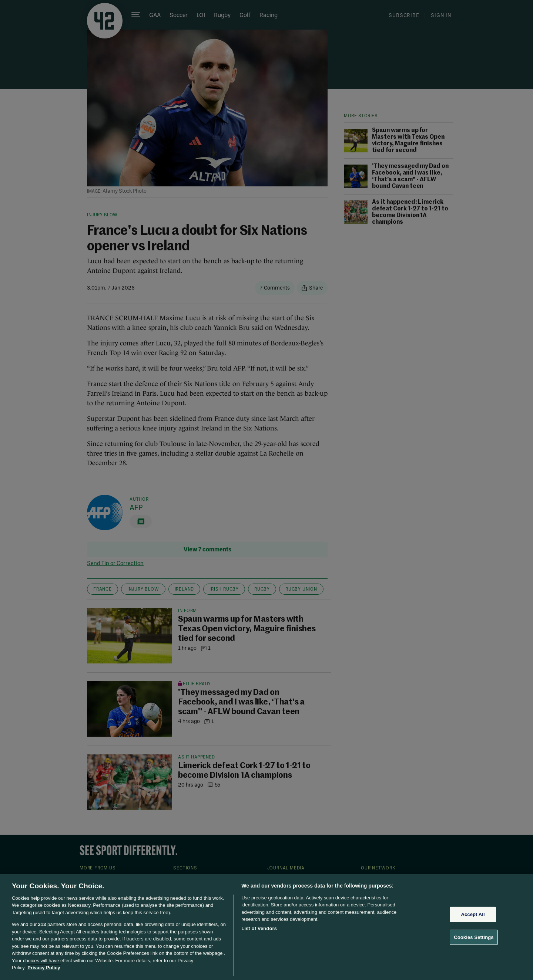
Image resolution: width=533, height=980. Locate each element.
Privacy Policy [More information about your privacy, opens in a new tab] (44, 968)
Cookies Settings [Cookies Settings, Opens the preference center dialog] (474, 937)
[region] (266, 927)
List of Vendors (259, 928)
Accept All (473, 914)
